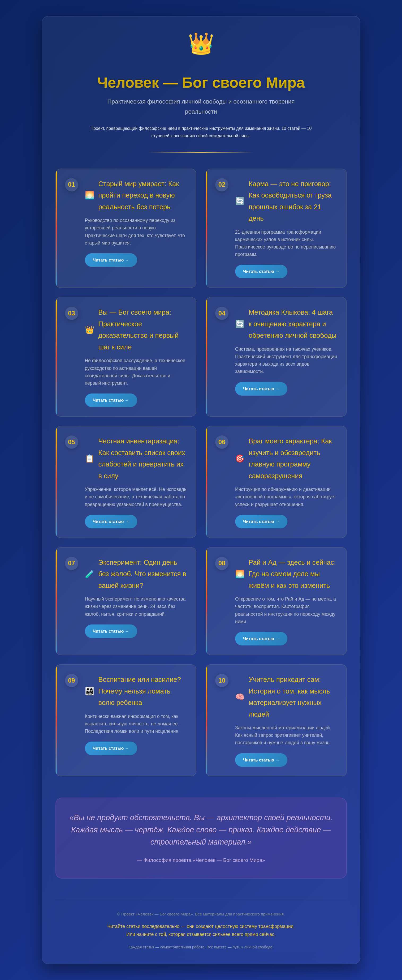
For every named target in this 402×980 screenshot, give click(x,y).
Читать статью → (111, 260)
